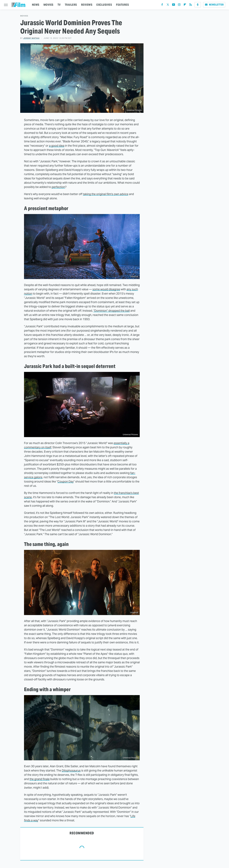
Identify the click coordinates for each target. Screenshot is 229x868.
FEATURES (122, 5)
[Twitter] (168, 5)
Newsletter (214, 5)
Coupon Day (66, 481)
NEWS (36, 5)
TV (59, 5)
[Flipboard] (185, 5)
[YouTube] (174, 5)
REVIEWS (87, 5)
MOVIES (48, 5)
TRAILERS (71, 5)
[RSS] (191, 5)
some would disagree (106, 289)
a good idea (57, 146)
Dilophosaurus (71, 770)
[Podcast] (198, 5)
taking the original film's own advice (106, 194)
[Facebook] (162, 5)
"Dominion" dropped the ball (112, 311)
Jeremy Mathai (31, 38)
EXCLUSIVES (104, 5)
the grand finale (40, 779)
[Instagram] (179, 5)
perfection (58, 187)
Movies (24, 16)
